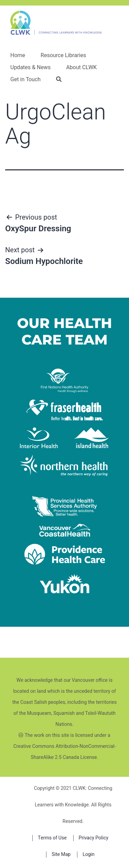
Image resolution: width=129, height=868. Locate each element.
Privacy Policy (94, 838)
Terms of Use (52, 838)
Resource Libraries (63, 55)
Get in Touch (25, 80)
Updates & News (30, 67)
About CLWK (81, 67)
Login (89, 854)
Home (18, 55)
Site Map (61, 854)
